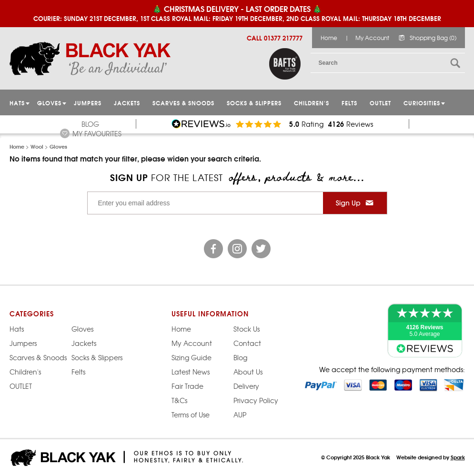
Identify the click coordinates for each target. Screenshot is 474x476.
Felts (349, 103)
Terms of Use (191, 415)
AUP (240, 415)
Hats (17, 329)
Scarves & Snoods (183, 103)
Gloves (82, 329)
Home (329, 38)
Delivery (246, 386)
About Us (248, 372)
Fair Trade (187, 386)
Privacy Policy (256, 400)
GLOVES (49, 103)
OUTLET (380, 103)
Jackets (127, 103)
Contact (247, 343)
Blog (90, 124)
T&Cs (179, 400)
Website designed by (431, 457)
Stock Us (247, 329)
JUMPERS (88, 103)
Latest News (191, 372)
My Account (372, 38)
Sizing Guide (192, 357)
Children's (312, 103)
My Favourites (97, 133)
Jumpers (23, 343)
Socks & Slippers (254, 103)
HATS (17, 103)
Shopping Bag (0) (433, 38)
